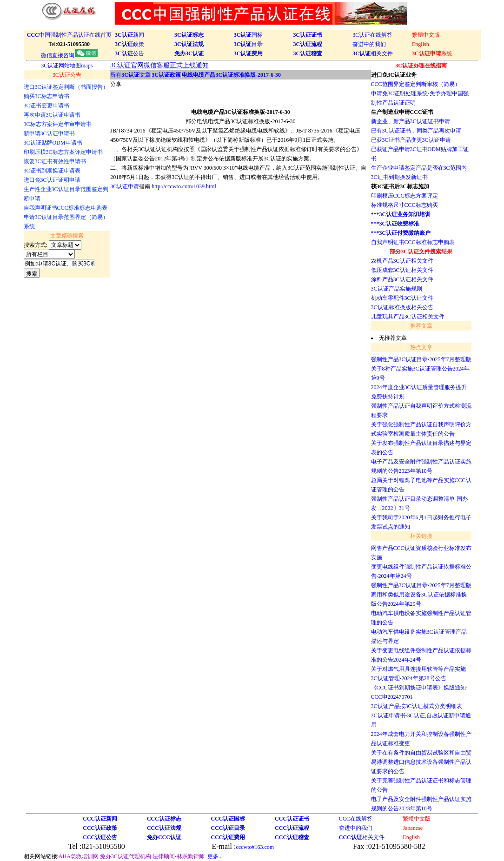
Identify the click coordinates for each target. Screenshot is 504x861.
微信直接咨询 (69, 55)
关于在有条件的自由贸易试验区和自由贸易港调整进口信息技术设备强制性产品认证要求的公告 (421, 762)
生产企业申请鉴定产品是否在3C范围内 (419, 168)
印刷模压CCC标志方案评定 (405, 196)
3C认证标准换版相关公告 (402, 307)
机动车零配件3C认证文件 (402, 298)
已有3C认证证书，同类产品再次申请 (416, 131)
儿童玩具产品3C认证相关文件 (408, 317)
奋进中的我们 (369, 44)
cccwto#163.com (255, 847)
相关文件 (373, 53)
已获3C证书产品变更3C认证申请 (411, 140)
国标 (249, 35)
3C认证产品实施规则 (397, 289)
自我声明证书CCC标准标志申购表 (413, 242)
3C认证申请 (125, 186)
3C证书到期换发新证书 (399, 177)
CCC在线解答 (356, 819)
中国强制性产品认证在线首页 (69, 35)
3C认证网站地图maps (67, 66)
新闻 (129, 35)
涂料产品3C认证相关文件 (402, 279)
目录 (249, 44)
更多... (215, 856)
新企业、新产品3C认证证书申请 (411, 121)
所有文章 (130, 75)
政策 (129, 44)
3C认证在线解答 (372, 35)
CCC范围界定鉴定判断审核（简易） (416, 84)
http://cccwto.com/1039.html (184, 186)
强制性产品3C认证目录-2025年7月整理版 (421, 359)
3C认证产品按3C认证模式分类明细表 (417, 706)
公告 (129, 53)
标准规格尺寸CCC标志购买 (405, 205)
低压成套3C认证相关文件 (402, 270)
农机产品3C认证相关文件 (402, 261)
